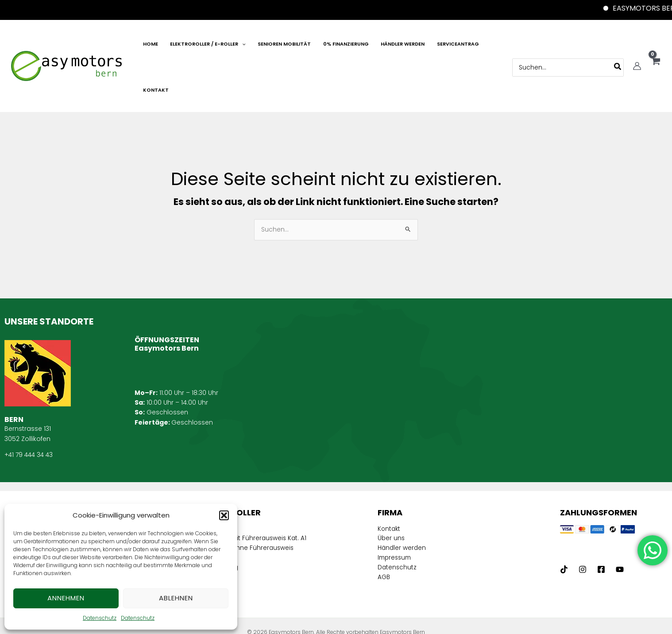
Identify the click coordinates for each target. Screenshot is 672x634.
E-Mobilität (212, 485)
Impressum (396, 515)
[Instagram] (583, 526)
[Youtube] (620, 526)
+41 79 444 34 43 (30, 411)
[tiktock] (564, 526)
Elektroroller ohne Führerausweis (246, 515)
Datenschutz (100, 618)
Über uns (392, 495)
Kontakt (390, 485)
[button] (224, 515)
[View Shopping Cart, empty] (655, 45)
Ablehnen (176, 598)
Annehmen (66, 598)
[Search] (617, 45)
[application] (265, 46)
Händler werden (402, 505)
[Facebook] (601, 526)
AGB (384, 535)
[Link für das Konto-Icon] (637, 44)
